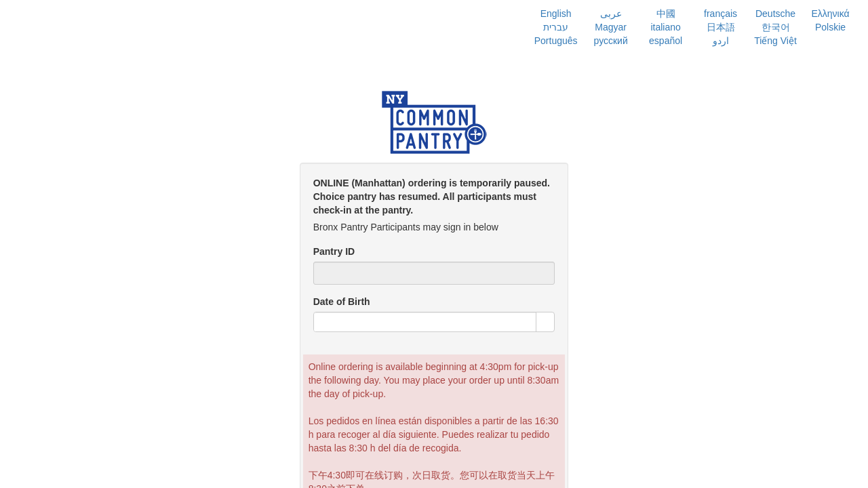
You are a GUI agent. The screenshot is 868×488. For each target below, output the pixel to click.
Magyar (611, 27)
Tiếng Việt (775, 41)
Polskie (830, 27)
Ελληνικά (830, 14)
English (556, 14)
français (721, 14)
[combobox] (425, 322)
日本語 (721, 27)
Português (556, 41)
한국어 (776, 27)
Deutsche (775, 14)
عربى (611, 14)
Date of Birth (342, 302)
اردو (721, 41)
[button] (545, 322)
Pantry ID (334, 251)
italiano (665, 27)
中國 (666, 14)
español (666, 41)
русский (611, 41)
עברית (556, 27)
